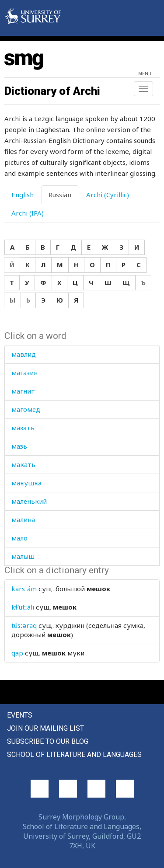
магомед (26, 409)
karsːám (24, 589)
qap (17, 653)
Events (20, 715)
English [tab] (23, 195)
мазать (23, 428)
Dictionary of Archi (52, 91)
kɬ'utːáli (23, 607)
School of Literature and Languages (74, 755)
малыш (23, 556)
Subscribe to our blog (48, 741)
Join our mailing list (45, 728)
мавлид (24, 354)
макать (23, 464)
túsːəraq (24, 625)
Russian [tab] (60, 195)
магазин (24, 373)
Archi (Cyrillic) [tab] (108, 195)
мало (19, 538)
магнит (23, 391)
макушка (26, 483)
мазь (19, 446)
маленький (29, 501)
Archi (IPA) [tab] (28, 213)
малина (23, 519)
